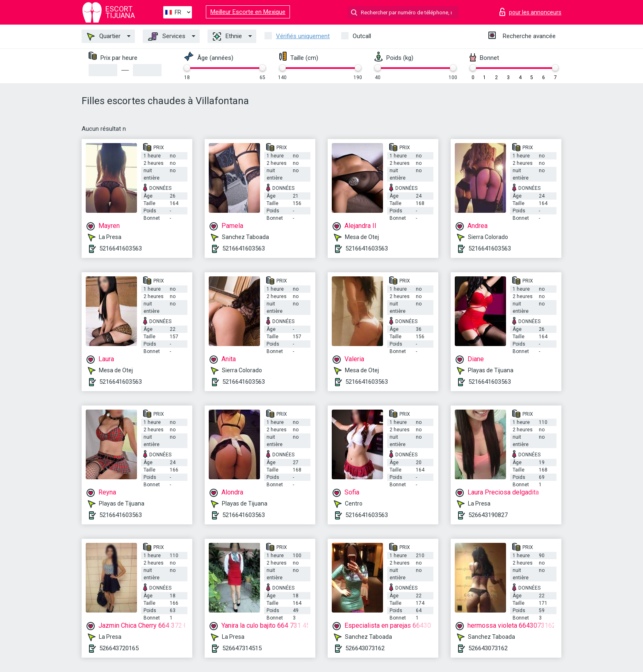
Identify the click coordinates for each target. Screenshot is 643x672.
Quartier (104, 36)
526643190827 (488, 515)
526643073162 (365, 648)
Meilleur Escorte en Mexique (248, 12)
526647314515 (242, 648)
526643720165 (119, 648)
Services (167, 36)
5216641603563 (121, 248)
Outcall (362, 36)
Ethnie (227, 36)
